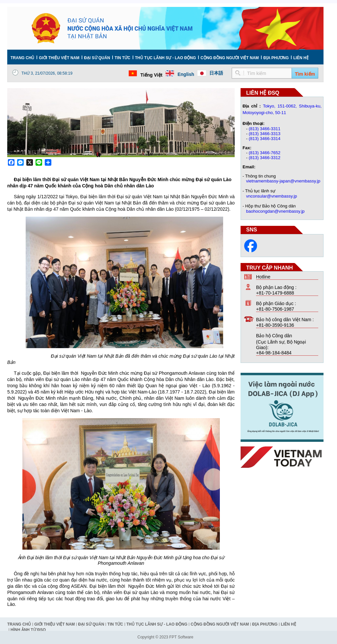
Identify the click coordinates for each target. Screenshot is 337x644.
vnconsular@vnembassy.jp (272, 196)
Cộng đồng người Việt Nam (230, 58)
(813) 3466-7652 (265, 153)
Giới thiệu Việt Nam (59, 58)
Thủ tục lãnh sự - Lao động (165, 58)
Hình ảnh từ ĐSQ (28, 630)
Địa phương (276, 58)
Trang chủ (22, 58)
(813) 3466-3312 (265, 158)
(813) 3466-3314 (265, 139)
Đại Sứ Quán (97, 58)
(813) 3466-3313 (265, 134)
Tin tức (122, 58)
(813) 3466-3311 (265, 129)
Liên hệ (301, 58)
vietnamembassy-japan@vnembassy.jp (283, 181)
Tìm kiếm (305, 74)
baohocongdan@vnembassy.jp (275, 211)
